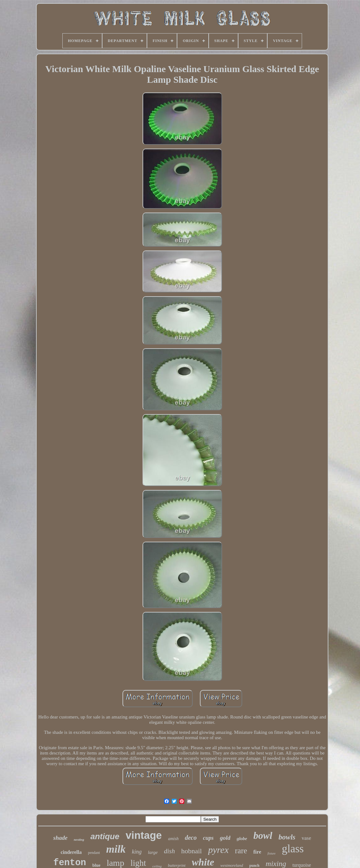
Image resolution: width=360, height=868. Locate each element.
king (137, 852)
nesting (79, 839)
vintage (144, 835)
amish (173, 839)
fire (257, 852)
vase (306, 838)
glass (293, 849)
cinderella (71, 852)
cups (208, 838)
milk (116, 849)
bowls (287, 837)
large (153, 852)
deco (191, 838)
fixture (272, 853)
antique (105, 836)
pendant (94, 853)
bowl (263, 836)
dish (169, 851)
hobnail (191, 851)
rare (241, 851)
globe (242, 839)
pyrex (218, 850)
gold (225, 838)
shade (60, 838)
